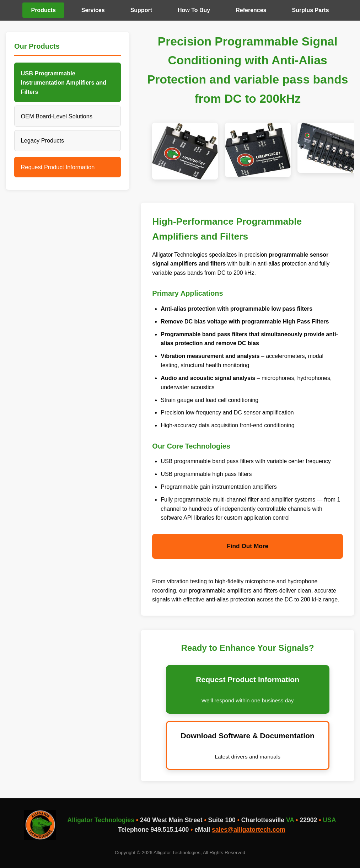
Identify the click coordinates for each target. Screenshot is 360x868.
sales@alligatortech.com (249, 830)
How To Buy (194, 10)
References (251, 10)
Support (141, 10)
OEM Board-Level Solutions (57, 116)
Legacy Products (43, 140)
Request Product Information (58, 167)
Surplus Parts (311, 10)
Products (43, 10)
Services (93, 10)
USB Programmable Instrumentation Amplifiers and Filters (64, 82)
